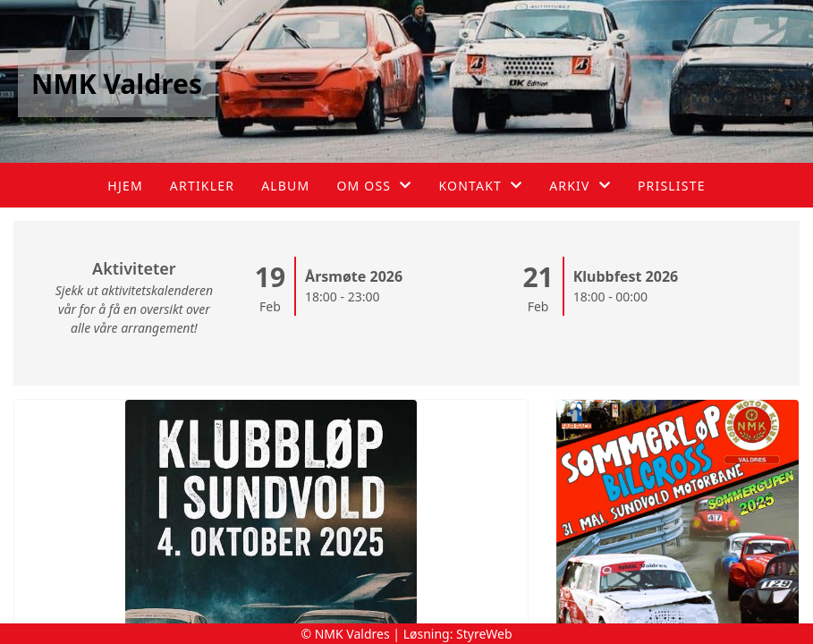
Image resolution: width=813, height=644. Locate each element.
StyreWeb (484, 634)
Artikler (202, 186)
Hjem (125, 186)
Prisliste (672, 186)
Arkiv (580, 186)
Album (285, 186)
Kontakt (480, 186)
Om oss (374, 186)
